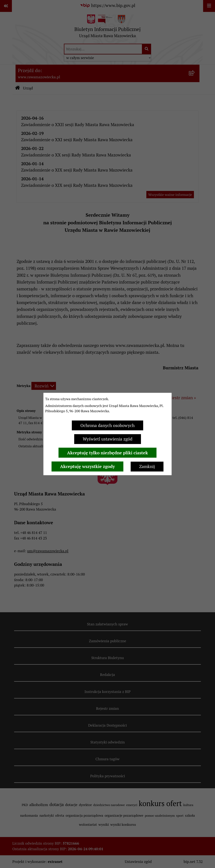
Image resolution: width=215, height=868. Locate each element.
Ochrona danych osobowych (107, 426)
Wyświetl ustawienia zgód (108, 439)
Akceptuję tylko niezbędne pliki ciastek (107, 453)
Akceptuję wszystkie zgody (87, 466)
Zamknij (147, 466)
